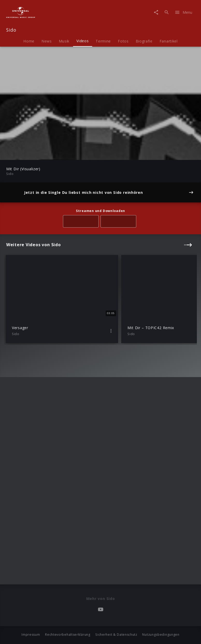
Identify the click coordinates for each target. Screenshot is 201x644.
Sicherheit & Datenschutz (116, 635)
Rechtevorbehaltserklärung (68, 635)
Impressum (31, 635)
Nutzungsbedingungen (161, 635)
